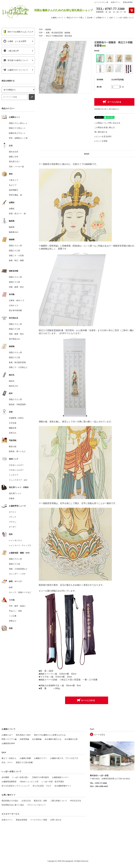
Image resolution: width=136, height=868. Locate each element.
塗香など (13, 621)
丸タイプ (13, 185)
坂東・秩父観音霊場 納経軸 (58, 33)
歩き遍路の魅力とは (53, 739)
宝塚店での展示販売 (41, 777)
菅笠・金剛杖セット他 (18, 138)
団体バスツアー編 (9, 739)
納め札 (12, 381)
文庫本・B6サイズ (17, 300)
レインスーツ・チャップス (20, 545)
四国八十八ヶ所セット (18, 123)
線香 (11, 587)
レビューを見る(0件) (103, 136)
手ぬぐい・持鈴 (15, 611)
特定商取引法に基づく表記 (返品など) (107, 109)
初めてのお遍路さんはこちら (18, 32)
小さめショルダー (16, 470)
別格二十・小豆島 (16, 256)
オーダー (13, 527)
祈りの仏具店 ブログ (42, 786)
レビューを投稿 (101, 141)
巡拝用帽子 (14, 190)
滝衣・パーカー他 (16, 167)
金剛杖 (12, 209)
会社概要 (5, 777)
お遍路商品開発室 (9, 782)
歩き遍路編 (37, 739)
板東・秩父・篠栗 (16, 260)
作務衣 (12, 498)
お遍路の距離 (25, 758)
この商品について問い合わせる (107, 123)
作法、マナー (7, 762)
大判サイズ (14, 306)
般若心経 (13, 446)
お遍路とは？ (7, 735)
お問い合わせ (56, 820)
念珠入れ (13, 433)
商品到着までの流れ (10, 801)
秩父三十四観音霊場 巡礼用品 (59, 36)
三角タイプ (14, 180)
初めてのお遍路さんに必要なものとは (50, 735)
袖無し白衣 (14, 157)
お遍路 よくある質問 (15, 41)
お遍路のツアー (41, 758)
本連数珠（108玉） (17, 418)
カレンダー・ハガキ (17, 574)
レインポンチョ (15, 540)
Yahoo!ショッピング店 (29, 782)
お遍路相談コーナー (60, 777)
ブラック (13, 517)
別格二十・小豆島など (18, 367)
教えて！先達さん (9, 758)
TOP (41, 29)
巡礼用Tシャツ (15, 493)
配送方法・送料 (41, 801)
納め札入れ (14, 386)
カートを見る (99, 735)
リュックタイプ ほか (18, 480)
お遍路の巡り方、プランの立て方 (64, 758)
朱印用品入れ (14, 339)
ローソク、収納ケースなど (20, 592)
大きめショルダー (16, 465)
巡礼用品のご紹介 (23, 735)
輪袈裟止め (14, 232)
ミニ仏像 (13, 616)
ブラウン (13, 522)
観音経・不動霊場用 (17, 404)
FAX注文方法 (76, 801)
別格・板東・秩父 (16, 287)
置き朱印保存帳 (15, 310)
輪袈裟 (12, 227)
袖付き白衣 (14, 152)
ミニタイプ (14, 475)
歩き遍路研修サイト (63, 786)
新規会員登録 (128, 2)
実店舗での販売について (16, 60)
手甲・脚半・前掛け (17, 606)
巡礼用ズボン (14, 162)
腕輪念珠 (13, 428)
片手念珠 (13, 423)
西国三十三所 (14, 251)
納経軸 (48, 29)
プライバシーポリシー (36, 805)
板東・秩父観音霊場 (17, 362)
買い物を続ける (101, 132)
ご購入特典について (59, 801)
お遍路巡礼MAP (8, 743)
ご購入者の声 (11, 51)
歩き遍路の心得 (71, 739)
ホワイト (13, 512)
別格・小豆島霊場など (18, 569)
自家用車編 (24, 739)
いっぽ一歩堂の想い (21, 777)
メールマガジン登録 (39, 820)
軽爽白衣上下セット (17, 133)
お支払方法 (26, 801)
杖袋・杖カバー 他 (17, 213)
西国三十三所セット (17, 128)
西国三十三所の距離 (24, 762)
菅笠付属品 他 (15, 195)
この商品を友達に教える (105, 127)
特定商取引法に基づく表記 (13, 805)
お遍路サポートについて (16, 70)
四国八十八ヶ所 (15, 246)
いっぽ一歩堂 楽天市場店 (53, 782)
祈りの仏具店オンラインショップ (16, 786)
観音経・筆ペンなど (17, 451)
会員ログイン (116, 2)
